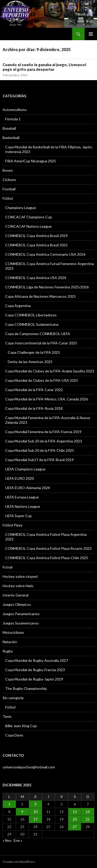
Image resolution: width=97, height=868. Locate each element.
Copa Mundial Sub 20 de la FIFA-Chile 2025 (40, 450)
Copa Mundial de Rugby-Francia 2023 (35, 670)
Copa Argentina (18, 306)
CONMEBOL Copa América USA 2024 (36, 278)
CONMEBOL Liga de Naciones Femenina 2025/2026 (47, 287)
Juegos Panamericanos (21, 614)
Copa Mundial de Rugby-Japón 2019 (34, 679)
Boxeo (8, 170)
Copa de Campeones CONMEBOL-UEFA (38, 334)
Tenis (7, 716)
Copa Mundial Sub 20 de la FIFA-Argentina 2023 (44, 441)
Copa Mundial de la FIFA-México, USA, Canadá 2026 (47, 399)
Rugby (8, 651)
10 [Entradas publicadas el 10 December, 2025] (35, 812)
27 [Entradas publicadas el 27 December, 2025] (75, 827)
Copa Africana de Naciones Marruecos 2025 (40, 296)
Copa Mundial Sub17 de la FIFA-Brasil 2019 (39, 460)
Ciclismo (9, 180)
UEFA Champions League (25, 469)
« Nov (7, 840)
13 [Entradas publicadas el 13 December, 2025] (75, 812)
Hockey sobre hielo (18, 586)
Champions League (21, 208)
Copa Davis (14, 735)
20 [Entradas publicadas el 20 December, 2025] (75, 819)
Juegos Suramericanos (21, 623)
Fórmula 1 (13, 119)
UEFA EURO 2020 (20, 478)
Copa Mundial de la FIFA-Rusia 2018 (34, 408)
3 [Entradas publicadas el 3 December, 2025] (35, 804)
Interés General (16, 595)
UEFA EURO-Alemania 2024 (28, 488)
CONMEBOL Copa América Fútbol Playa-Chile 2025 (47, 558)
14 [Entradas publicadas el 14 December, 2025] (88, 812)
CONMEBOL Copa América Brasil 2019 (36, 236)
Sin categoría (13, 698)
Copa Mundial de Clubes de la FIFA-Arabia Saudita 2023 (50, 371)
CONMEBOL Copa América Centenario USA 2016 (45, 254)
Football (9, 189)
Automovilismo (15, 110)
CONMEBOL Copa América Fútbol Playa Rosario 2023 (48, 548)
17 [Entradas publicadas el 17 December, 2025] (35, 819)
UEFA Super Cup (18, 516)
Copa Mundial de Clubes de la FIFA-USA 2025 (42, 380)
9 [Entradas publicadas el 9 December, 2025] (22, 812)
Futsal (8, 567)
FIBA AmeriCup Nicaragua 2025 (31, 161)
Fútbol (8, 198)
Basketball (11, 138)
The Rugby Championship (26, 688)
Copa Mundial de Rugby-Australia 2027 (37, 660)
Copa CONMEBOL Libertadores (31, 315)
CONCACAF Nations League (28, 226)
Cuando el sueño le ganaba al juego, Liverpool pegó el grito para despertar (44, 67)
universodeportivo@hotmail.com (29, 767)
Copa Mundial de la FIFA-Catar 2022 (34, 390)
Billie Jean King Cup (21, 726)
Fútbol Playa (12, 525)
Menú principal (91, 34)
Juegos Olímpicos (17, 604)
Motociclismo (13, 632)
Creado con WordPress (19, 862)
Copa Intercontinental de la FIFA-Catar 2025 (41, 343)
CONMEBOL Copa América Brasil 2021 (36, 245)
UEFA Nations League (23, 506)
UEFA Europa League (22, 497)
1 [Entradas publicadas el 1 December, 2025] (9, 804)
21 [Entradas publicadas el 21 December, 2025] (88, 819)
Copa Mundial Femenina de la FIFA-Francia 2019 (43, 432)
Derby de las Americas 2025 (30, 362)
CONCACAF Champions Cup (29, 217)
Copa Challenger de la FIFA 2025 (34, 352)
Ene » (18, 840)
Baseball (9, 128)
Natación (10, 642)
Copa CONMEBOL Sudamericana (32, 324)
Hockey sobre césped (20, 576)
